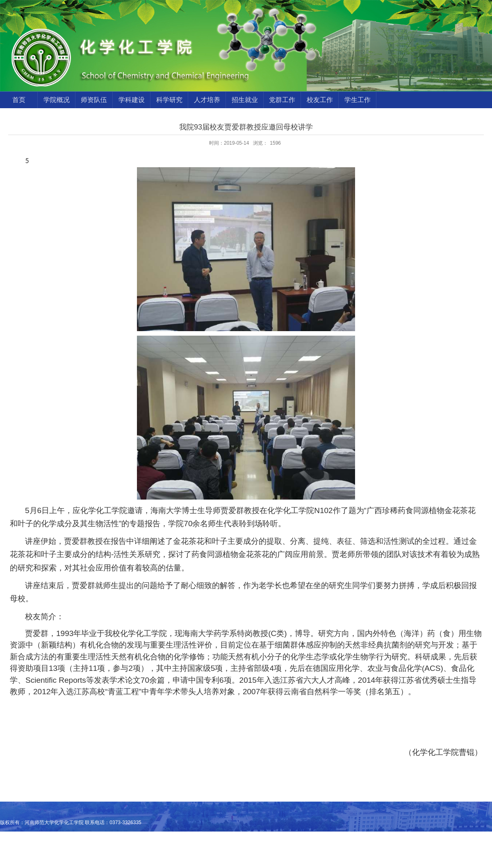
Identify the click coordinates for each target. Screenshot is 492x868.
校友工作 (320, 100)
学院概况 (57, 100)
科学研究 (169, 100)
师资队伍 (94, 100)
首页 (19, 100)
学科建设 (132, 100)
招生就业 (245, 100)
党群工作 (282, 100)
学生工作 (358, 100)
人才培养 (207, 100)
